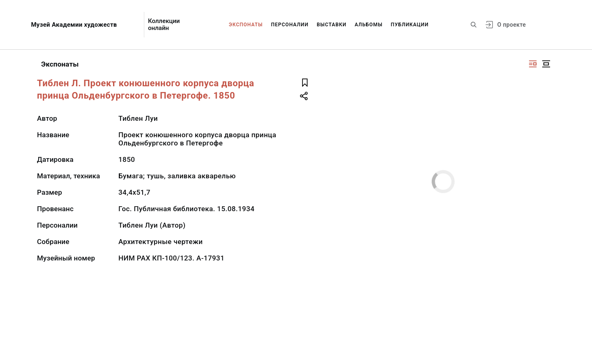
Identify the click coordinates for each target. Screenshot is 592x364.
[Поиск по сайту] (474, 25)
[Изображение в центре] (546, 64)
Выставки (331, 25)
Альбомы (369, 25)
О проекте (512, 25)
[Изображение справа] (533, 64)
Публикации (410, 25)
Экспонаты (246, 25)
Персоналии (290, 25)
